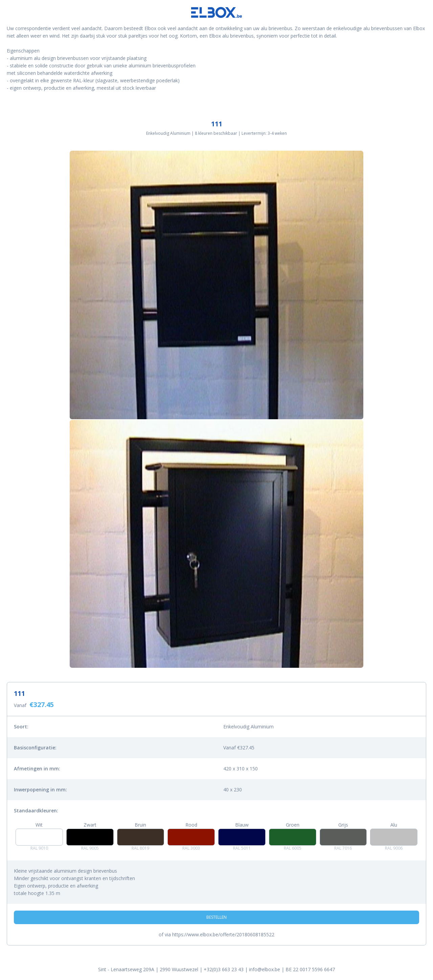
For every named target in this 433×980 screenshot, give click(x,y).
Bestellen (216, 917)
